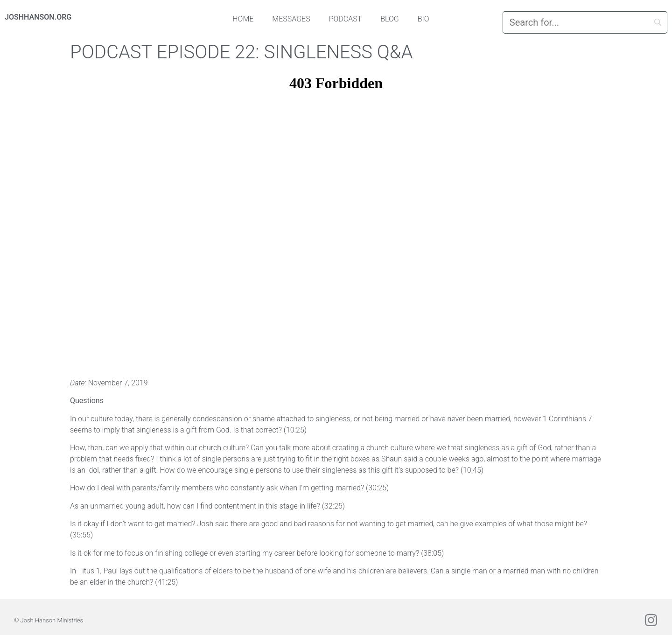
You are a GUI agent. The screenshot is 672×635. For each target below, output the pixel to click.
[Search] (585, 22)
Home (243, 19)
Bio (423, 19)
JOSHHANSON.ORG (38, 17)
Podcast (346, 19)
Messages (291, 19)
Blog (390, 19)
